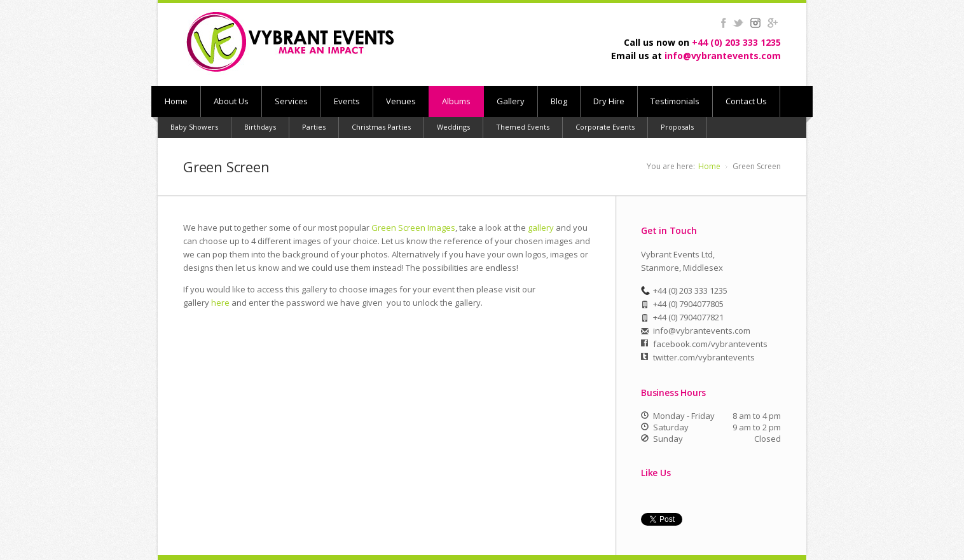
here (220, 303)
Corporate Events (605, 127)
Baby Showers (194, 127)
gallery (541, 228)
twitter (738, 23)
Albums (456, 101)
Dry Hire (609, 101)
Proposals (677, 127)
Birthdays (260, 127)
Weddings (453, 127)
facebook (723, 23)
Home (176, 101)
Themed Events (523, 127)
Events (347, 101)
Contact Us (746, 101)
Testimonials (675, 101)
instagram (755, 23)
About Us (231, 101)
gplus (772, 23)
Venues (401, 101)
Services (291, 101)
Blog (559, 101)
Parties (314, 127)
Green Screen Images (413, 228)
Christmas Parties (381, 127)
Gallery (511, 101)
